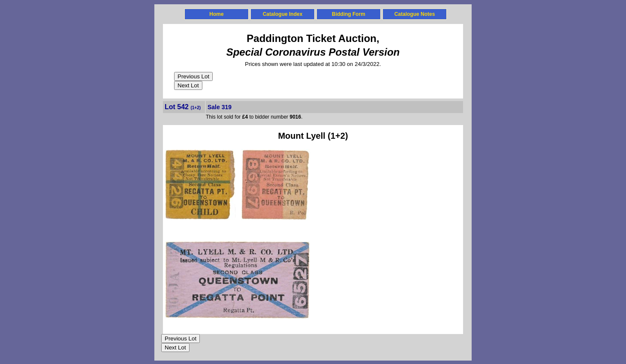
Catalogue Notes (415, 14)
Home (216, 14)
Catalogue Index (283, 14)
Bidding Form (349, 14)
